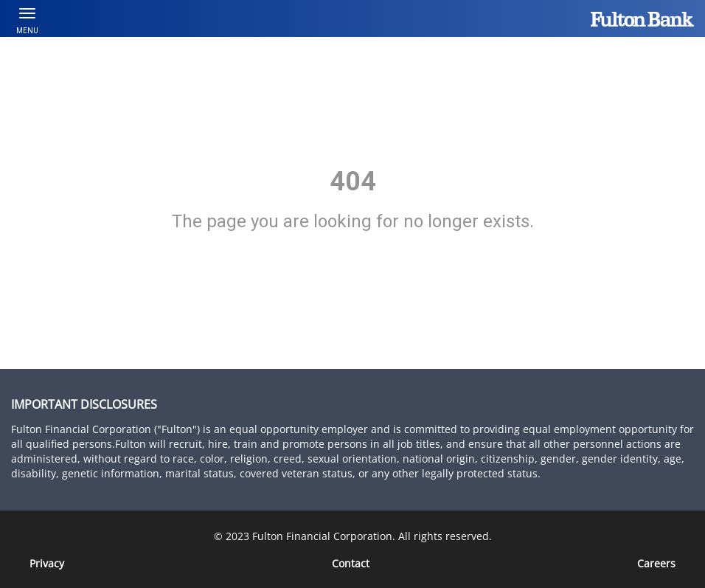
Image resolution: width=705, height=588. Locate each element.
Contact (351, 563)
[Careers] (656, 563)
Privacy (47, 563)
